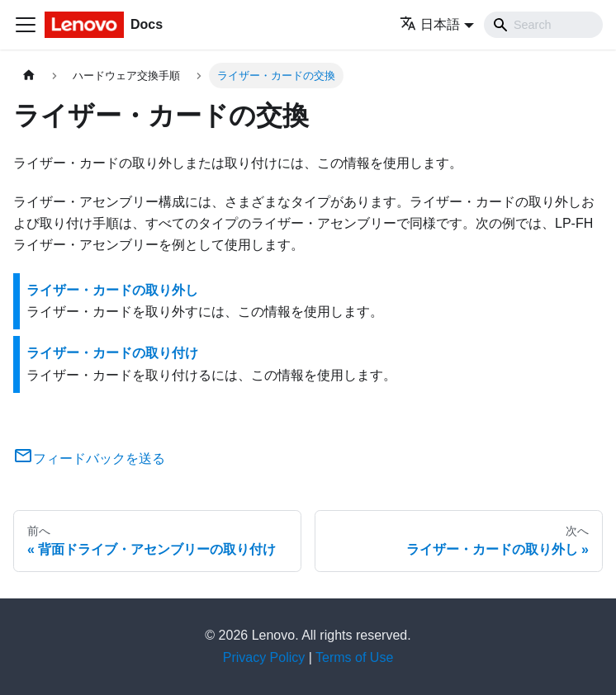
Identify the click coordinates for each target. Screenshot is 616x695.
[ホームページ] (29, 76)
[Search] (543, 25)
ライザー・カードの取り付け (112, 353)
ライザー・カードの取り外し (112, 290)
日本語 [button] (430, 24)
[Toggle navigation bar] (26, 25)
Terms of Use (354, 657)
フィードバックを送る (89, 459)
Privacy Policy (264, 657)
